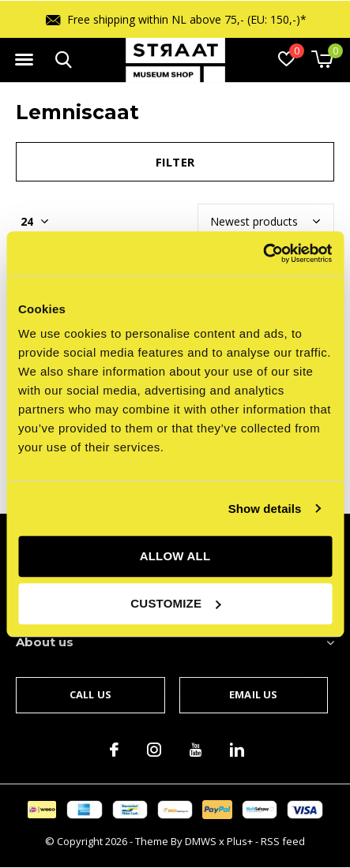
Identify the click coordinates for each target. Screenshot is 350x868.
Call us (90, 694)
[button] (24, 60)
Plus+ (240, 841)
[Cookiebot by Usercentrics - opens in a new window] (263, 253)
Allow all (175, 556)
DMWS (201, 841)
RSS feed (283, 841)
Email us (253, 694)
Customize (175, 603)
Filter (175, 162)
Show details (265, 509)
